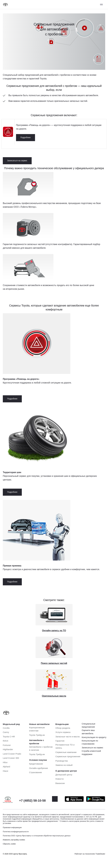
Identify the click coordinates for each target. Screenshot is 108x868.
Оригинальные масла (54, 696)
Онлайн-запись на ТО (54, 631)
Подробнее (26, 137)
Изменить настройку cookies (14, 840)
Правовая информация (12, 828)
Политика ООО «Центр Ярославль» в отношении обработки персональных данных (37, 836)
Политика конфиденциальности (16, 832)
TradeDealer (100, 854)
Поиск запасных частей (54, 663)
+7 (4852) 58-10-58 (32, 801)
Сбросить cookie (9, 844)
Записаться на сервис (17, 161)
